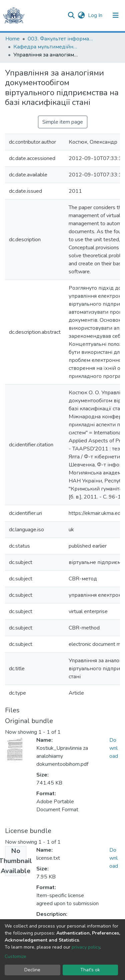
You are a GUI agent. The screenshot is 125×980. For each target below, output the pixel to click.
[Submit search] (71, 15)
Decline (32, 970)
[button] (81, 15)
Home (12, 39)
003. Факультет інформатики (61, 39)
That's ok (90, 970)
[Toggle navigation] (116, 15)
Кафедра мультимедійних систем (47, 47)
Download (114, 748)
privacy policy (86, 947)
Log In (96, 15)
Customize (15, 956)
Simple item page (63, 122)
